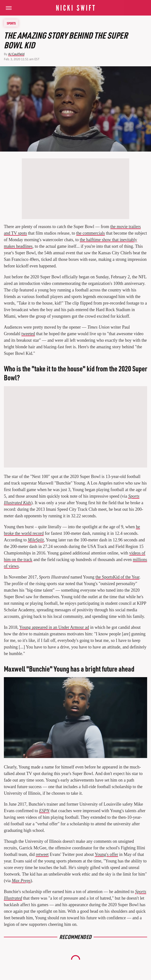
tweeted (28, 334)
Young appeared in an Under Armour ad (54, 627)
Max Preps (21, 881)
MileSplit (36, 540)
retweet (42, 854)
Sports (11, 23)
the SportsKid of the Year (118, 577)
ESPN (44, 811)
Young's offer (106, 854)
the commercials (91, 233)
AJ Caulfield (16, 54)
